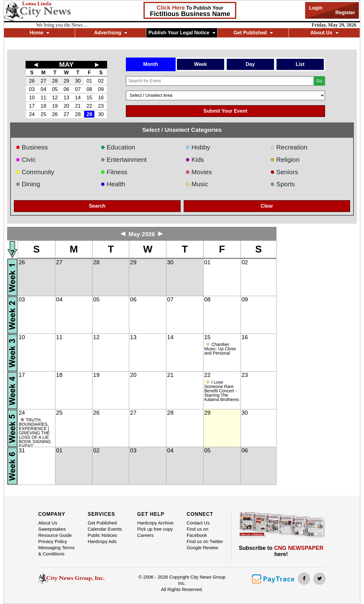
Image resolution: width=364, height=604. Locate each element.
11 (43, 97)
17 (32, 106)
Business (32, 147)
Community (35, 172)
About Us (324, 33)
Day (250, 64)
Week (200, 64)
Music (197, 184)
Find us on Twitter (205, 541)
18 (43, 106)
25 (43, 114)
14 (78, 97)
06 (66, 89)
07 (78, 89)
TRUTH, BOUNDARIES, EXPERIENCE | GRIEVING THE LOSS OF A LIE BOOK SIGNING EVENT (35, 433)
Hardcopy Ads (102, 541)
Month (151, 64)
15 (89, 97)
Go (319, 81)
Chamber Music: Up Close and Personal (220, 349)
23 (101, 106)
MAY (66, 65)
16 (101, 97)
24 (32, 114)
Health (113, 184)
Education (118, 147)
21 (78, 106)
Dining (28, 184)
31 (22, 450)
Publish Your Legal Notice (182, 33)
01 (89, 81)
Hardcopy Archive (155, 523)
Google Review (202, 548)
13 (66, 97)
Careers (145, 535)
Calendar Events (105, 529)
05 (55, 89)
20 (66, 106)
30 (78, 81)
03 (32, 89)
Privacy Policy (52, 541)
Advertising (111, 33)
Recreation (289, 147)
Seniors (284, 172)
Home (39, 33)
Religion (285, 160)
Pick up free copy (155, 529)
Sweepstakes (52, 529)
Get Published (253, 33)
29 (66, 81)
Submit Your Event (225, 111)
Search (97, 206)
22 (89, 106)
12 (55, 97)
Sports (283, 184)
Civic (26, 160)
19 (55, 106)
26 (32, 81)
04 (43, 89)
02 (101, 81)
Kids (195, 160)
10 (32, 97)
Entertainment (124, 160)
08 (89, 89)
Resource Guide (55, 535)
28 (55, 81)
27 (43, 81)
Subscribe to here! (281, 551)
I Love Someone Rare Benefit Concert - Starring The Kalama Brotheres (222, 391)
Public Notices (102, 535)
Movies (198, 172)
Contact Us (198, 523)
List (300, 64)
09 (101, 89)
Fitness (114, 172)
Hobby (198, 147)
